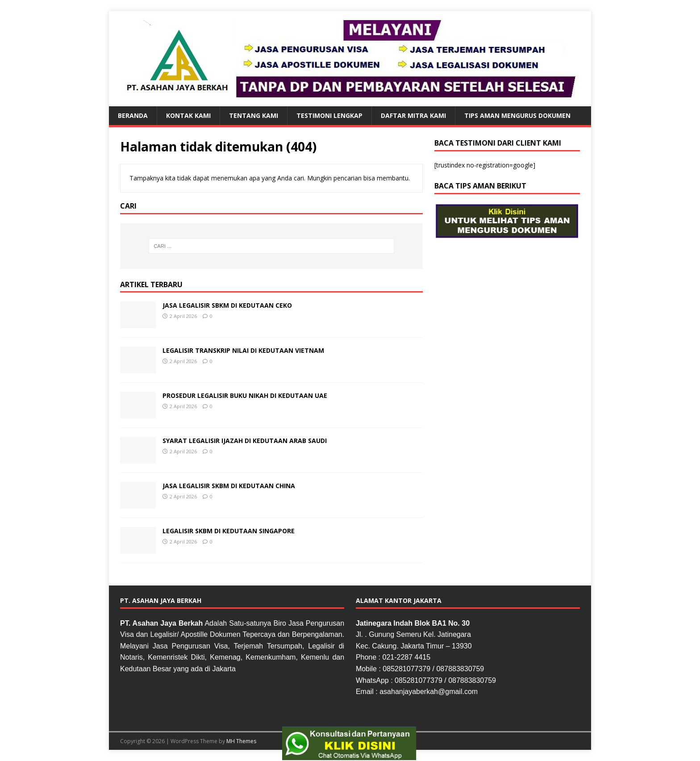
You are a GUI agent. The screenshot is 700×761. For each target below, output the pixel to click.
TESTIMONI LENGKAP (329, 115)
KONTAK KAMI (188, 115)
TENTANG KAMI (254, 115)
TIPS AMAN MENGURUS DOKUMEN (517, 115)
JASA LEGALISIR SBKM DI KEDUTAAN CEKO (227, 305)
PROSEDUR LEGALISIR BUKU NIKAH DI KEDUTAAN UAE (245, 395)
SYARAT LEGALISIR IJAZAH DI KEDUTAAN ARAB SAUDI (245, 441)
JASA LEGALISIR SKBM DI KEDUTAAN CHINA (229, 486)
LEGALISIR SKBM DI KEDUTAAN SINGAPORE (229, 531)
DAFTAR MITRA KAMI (413, 115)
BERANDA (133, 115)
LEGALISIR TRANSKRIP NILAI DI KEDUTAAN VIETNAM (243, 350)
